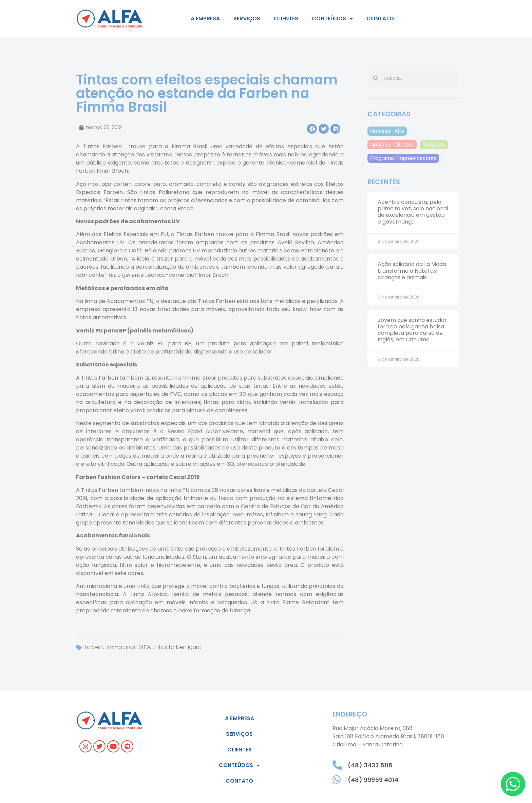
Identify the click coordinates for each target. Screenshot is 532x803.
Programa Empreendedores (403, 158)
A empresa (205, 18)
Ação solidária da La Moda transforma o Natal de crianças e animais (412, 271)
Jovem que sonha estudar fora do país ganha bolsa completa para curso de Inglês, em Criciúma (412, 330)
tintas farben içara (177, 647)
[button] (312, 129)
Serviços (247, 18)
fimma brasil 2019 (128, 647)
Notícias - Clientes (392, 145)
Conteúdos (332, 19)
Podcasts (434, 145)
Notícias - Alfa (387, 131)
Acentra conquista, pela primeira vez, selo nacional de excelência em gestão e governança (413, 212)
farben (94, 647)
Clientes (286, 18)
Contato (380, 18)
